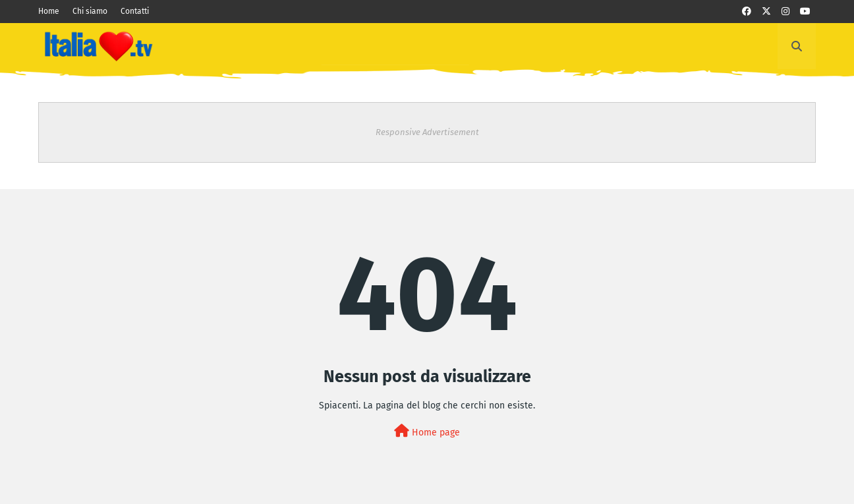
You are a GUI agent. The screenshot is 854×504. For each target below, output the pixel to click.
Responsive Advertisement (427, 132)
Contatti (135, 11)
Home (49, 11)
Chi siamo (90, 11)
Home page (427, 431)
